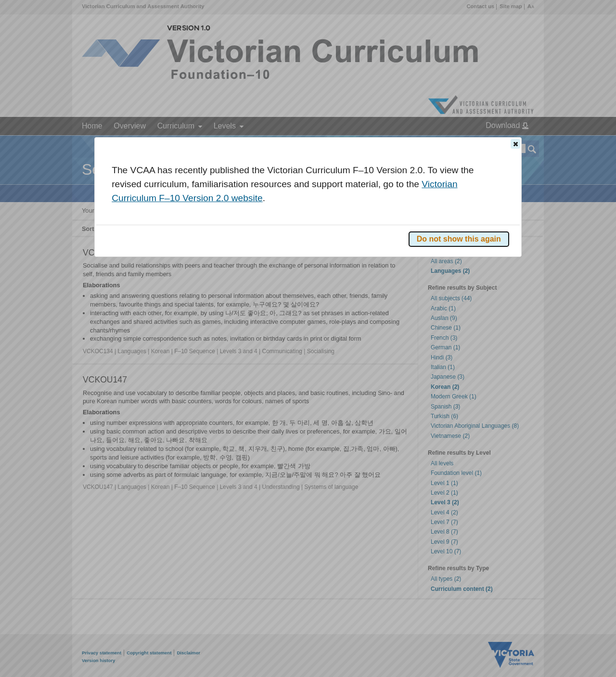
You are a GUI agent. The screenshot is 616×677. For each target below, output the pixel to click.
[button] (515, 144)
